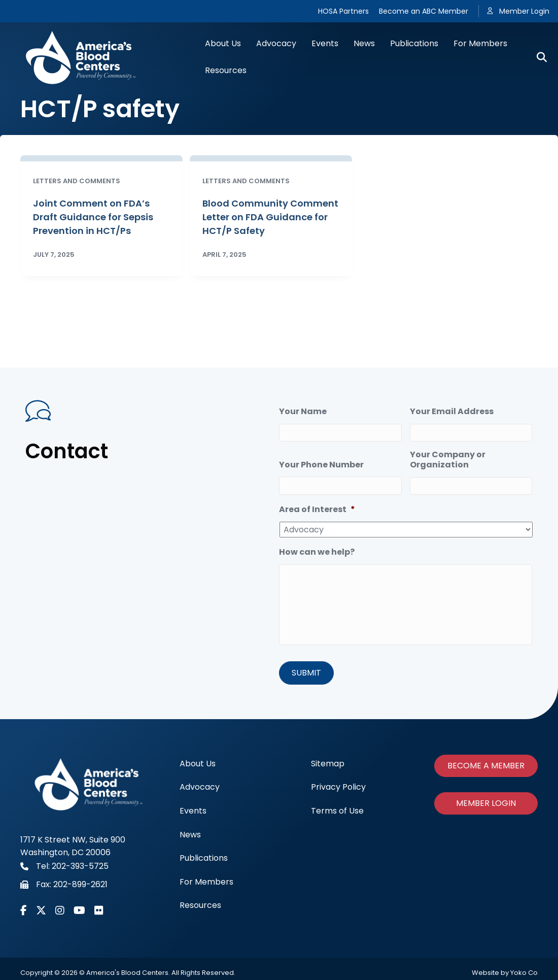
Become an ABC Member (424, 11)
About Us (223, 43)
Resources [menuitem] (200, 904)
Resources (226, 70)
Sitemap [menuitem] (328, 763)
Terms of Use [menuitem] (337, 810)
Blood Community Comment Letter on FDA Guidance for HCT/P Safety (270, 217)
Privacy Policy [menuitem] (338, 786)
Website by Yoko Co (505, 972)
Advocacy (276, 43)
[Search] (538, 57)
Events (325, 43)
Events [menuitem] (193, 810)
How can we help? (317, 552)
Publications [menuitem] (204, 857)
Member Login (524, 11)
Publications (414, 43)
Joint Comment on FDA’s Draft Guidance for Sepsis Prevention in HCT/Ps (93, 217)
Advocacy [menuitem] (200, 786)
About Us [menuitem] (198, 763)
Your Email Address (452, 412)
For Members (480, 43)
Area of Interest (317, 510)
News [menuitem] (190, 833)
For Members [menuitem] (206, 881)
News (364, 43)
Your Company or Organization (448, 460)
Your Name (303, 412)
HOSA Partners (343, 11)
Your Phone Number (321, 465)
